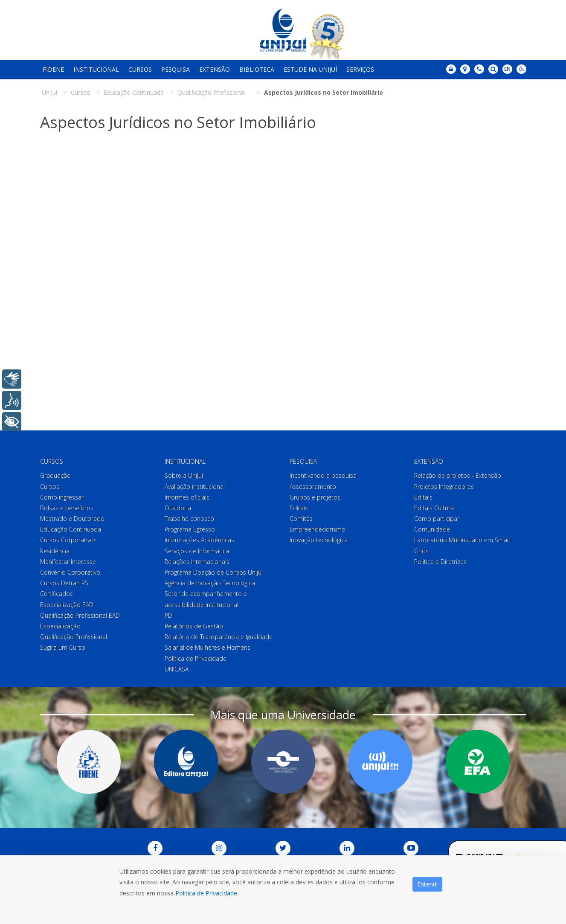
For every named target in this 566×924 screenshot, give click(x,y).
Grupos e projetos (315, 497)
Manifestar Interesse (68, 562)
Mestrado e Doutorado (72, 519)
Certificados (57, 594)
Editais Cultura (434, 508)
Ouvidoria (178, 508)
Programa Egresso (190, 529)
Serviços (360, 69)
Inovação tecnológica (319, 540)
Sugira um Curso (63, 647)
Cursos (140, 69)
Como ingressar (62, 497)
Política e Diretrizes (440, 562)
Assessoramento (313, 487)
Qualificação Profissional (74, 637)
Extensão (215, 69)
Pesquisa (176, 69)
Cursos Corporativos (68, 540)
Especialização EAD (67, 605)
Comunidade (432, 529)
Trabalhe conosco (189, 519)
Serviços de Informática (197, 551)
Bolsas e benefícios (67, 508)
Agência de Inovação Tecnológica (210, 583)
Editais (299, 508)
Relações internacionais (197, 562)
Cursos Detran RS (64, 583)
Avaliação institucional (195, 487)
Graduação (55, 475)
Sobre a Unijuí (184, 475)
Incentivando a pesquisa (323, 475)
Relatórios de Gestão (194, 626)
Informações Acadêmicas (199, 540)
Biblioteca (257, 69)
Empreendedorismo (318, 529)
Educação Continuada (71, 529)
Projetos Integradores (444, 487)
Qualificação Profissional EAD (80, 615)
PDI (169, 615)
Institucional (96, 69)
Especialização (60, 626)
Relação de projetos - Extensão (458, 475)
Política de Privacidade (196, 658)
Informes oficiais (187, 497)
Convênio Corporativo (70, 572)
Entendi (427, 884)
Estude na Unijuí (310, 69)
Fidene (53, 69)
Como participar (437, 519)
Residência (55, 551)
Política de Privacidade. (207, 893)
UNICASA (177, 669)
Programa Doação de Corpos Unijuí (214, 572)
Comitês (301, 519)
